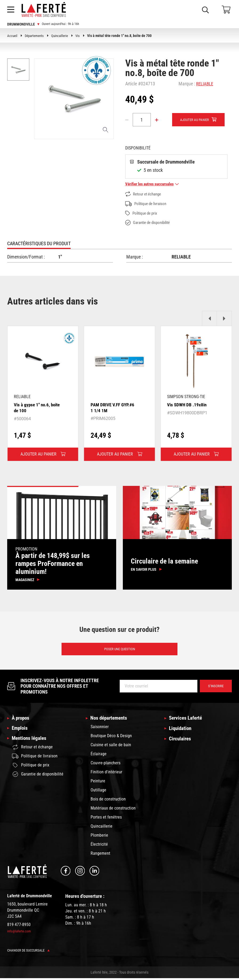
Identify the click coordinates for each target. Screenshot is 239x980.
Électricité (99, 846)
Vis (82, 36)
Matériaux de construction (113, 810)
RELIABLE (206, 84)
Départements (36, 36)
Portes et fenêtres (106, 819)
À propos (21, 720)
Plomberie (99, 837)
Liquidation (181, 730)
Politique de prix (143, 214)
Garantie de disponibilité (150, 223)
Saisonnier (100, 729)
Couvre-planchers (106, 765)
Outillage (98, 792)
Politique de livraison (148, 204)
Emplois (20, 730)
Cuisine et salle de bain (111, 747)
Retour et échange (145, 195)
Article (131, 84)
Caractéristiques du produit (39, 244)
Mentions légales (30, 741)
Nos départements (110, 720)
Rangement (100, 855)
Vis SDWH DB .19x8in (187, 405)
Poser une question (120, 650)
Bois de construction (108, 801)
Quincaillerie (63, 36)
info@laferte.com (20, 933)
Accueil (13, 36)
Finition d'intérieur (106, 774)
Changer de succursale (30, 952)
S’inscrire (215, 688)
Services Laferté (187, 720)
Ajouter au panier (196, 120)
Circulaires (181, 741)
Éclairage (99, 756)
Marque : (187, 84)
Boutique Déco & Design (111, 738)
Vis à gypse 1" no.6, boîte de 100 (33, 408)
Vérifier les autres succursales (154, 184)
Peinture (98, 783)
